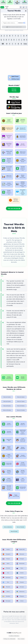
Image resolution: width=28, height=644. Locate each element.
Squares (10, 2)
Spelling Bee (17, 2)
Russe (20, 568)
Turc (6, 573)
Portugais (20, 559)
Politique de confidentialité (9, 639)
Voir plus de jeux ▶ (14, 208)
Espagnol (6, 554)
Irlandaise (6, 596)
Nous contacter (21, 639)
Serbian (20, 601)
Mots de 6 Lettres (7, 401)
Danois (6, 592)
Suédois (20, 573)
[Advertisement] (14, 61)
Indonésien (7, 578)
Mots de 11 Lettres (21, 410)
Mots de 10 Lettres (7, 410)
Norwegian (7, 601)
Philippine (20, 596)
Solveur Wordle (14, 90)
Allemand (20, 554)
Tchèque (20, 578)
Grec (6, 582)
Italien (6, 564)
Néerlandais (20, 564)
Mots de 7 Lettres (21, 401)
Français (6, 559)
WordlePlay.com (16, 633)
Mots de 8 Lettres (7, 406)
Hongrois (20, 582)
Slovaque (20, 587)
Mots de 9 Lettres (21, 406)
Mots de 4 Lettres (7, 397)
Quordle (25, 2)
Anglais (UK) (21, 550)
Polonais (6, 568)
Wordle (3, 2)
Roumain (6, 587)
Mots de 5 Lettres (21, 397)
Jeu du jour (7, 7)
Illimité (2, 7)
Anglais (6, 550)
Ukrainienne (20, 592)
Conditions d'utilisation (14, 636)
